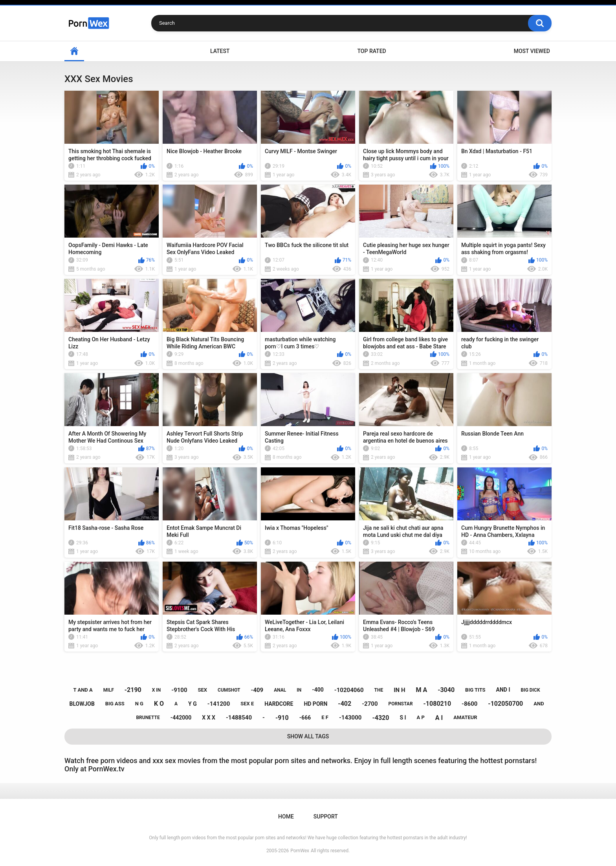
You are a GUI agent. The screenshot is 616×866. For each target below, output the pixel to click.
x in (157, 690)
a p (421, 717)
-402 (345, 704)
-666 (305, 718)
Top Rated (371, 51)
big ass (115, 704)
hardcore (279, 704)
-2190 (133, 690)
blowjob (82, 704)
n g (139, 704)
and (539, 704)
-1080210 (437, 704)
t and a (83, 690)
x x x (209, 718)
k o (159, 704)
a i (439, 718)
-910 (282, 718)
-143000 (350, 718)
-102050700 (505, 704)
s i (403, 718)
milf (109, 690)
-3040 (446, 690)
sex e (247, 704)
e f (325, 717)
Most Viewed (532, 51)
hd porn (315, 704)
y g (192, 704)
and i (503, 690)
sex (203, 690)
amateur (465, 717)
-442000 (181, 718)
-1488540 (239, 718)
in (299, 690)
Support (326, 817)
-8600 (469, 704)
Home (74, 51)
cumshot (229, 690)
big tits (475, 690)
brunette (148, 718)
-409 (257, 690)
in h (399, 690)
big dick (530, 690)
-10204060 (349, 690)
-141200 (219, 704)
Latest (220, 51)
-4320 (380, 718)
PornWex (300, 851)
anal (280, 690)
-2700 (370, 704)
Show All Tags (308, 736)
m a (421, 690)
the (379, 690)
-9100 (179, 690)
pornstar (400, 704)
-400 (318, 690)
